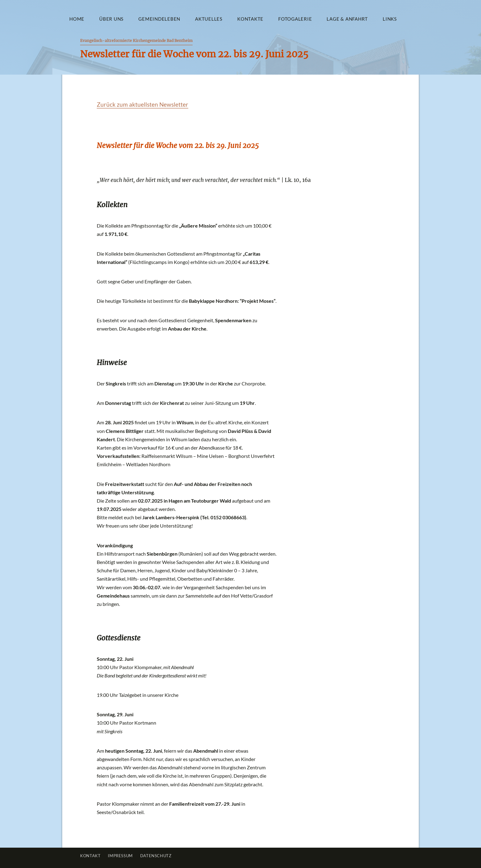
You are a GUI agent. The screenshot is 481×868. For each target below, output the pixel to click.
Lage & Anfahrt (347, 19)
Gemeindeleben (159, 19)
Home (77, 19)
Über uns (111, 19)
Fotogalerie (295, 19)
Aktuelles (209, 19)
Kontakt (90, 856)
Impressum (120, 856)
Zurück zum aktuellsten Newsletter (143, 104)
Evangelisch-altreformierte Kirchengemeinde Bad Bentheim (136, 41)
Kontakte (250, 19)
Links (390, 19)
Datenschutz (156, 856)
